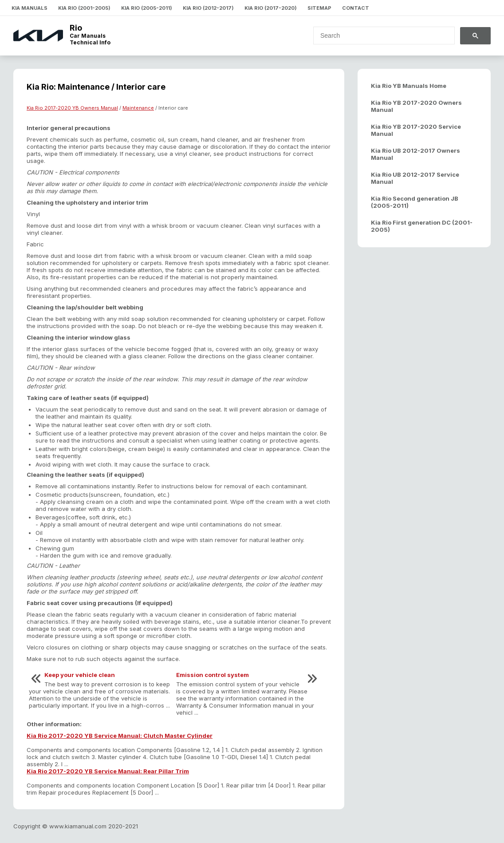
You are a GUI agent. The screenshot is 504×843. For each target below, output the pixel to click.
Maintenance (138, 108)
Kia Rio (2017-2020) (271, 8)
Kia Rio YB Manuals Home (409, 86)
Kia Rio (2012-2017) (208, 8)
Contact (356, 8)
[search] (379, 36)
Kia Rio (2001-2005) (84, 8)
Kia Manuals (30, 8)
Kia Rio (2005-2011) (147, 8)
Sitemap (319, 8)
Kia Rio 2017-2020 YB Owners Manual (72, 108)
